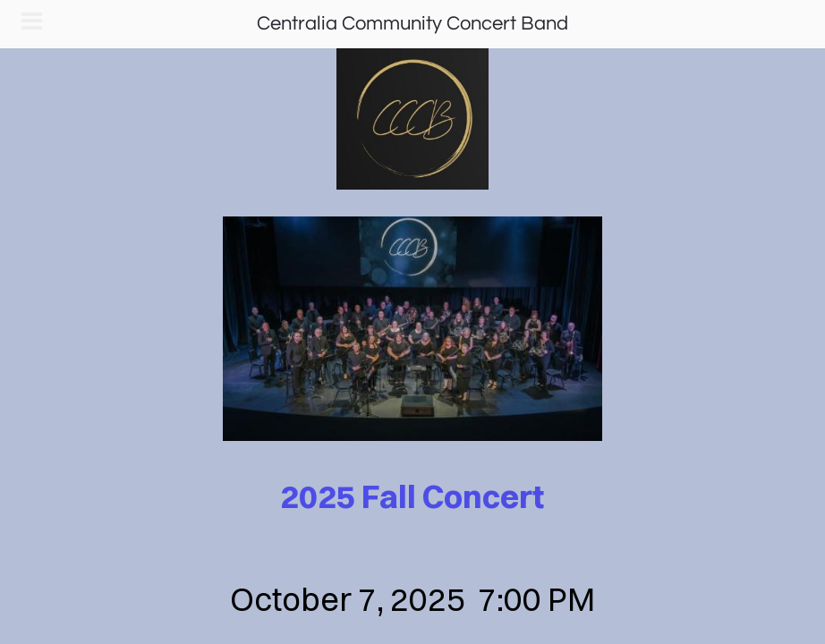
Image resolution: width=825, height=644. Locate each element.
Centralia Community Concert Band (412, 24)
